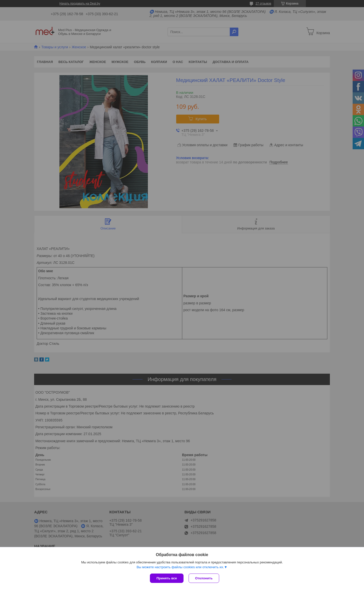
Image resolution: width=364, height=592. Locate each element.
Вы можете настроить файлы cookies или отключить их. (180, 567)
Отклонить (204, 578)
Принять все (167, 578)
